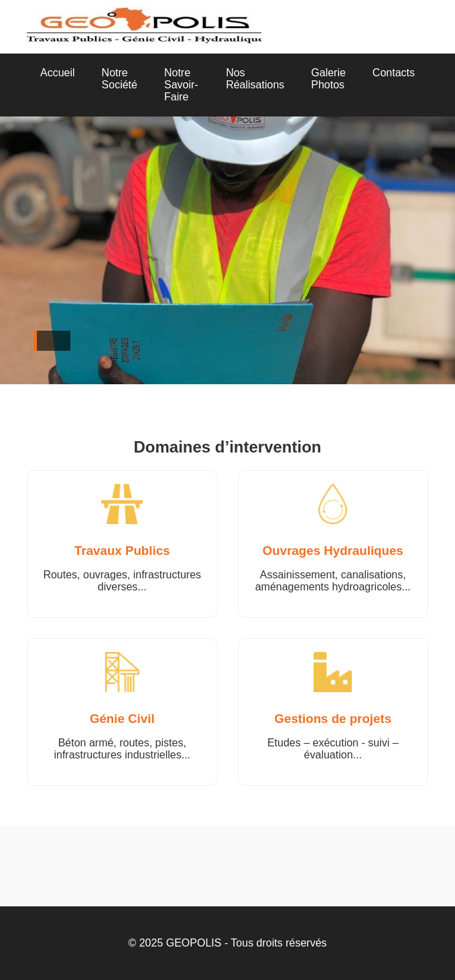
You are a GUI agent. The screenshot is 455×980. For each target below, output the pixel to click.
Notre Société (120, 79)
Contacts (394, 73)
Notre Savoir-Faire (181, 85)
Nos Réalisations (255, 79)
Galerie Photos (328, 79)
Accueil (58, 73)
